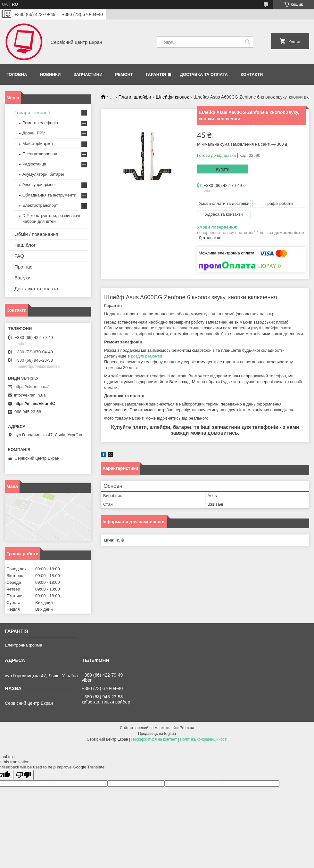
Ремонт (124, 74)
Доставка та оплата (204, 74)
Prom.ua (187, 728)
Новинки (50, 74)
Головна (17, 74)
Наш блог (25, 245)
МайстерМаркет (38, 144)
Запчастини (88, 74)
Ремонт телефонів (40, 123)
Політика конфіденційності (204, 739)
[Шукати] (248, 42)
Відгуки (22, 278)
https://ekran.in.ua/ (32, 386)
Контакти (252, 74)
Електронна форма (23, 645)
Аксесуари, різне (39, 185)
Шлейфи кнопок (172, 97)
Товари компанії (32, 113)
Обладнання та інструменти (49, 195)
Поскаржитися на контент (154, 739)
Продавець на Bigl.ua (157, 734)
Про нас (23, 267)
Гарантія (156, 74)
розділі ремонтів (147, 356)
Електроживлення (40, 154)
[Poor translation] (23, 775)
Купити (223, 169)
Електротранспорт (40, 205)
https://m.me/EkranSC (35, 403)
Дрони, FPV (34, 133)
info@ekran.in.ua (30, 395)
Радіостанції (34, 164)
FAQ (19, 256)
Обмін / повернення (36, 234)
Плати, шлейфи (135, 97)
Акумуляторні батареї (43, 174)
